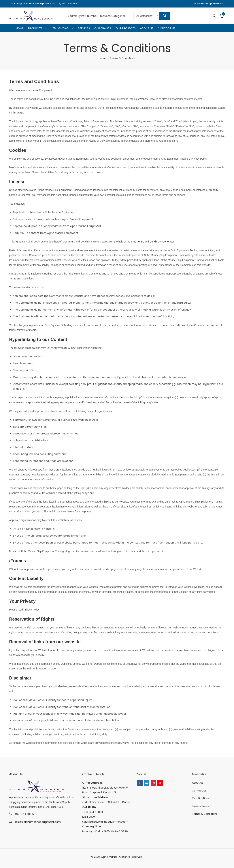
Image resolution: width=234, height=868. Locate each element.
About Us (198, 783)
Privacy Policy (201, 806)
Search (165, 16)
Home (103, 58)
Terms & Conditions (205, 814)
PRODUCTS (35, 28)
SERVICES (84, 28)
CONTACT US (167, 28)
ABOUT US (147, 28)
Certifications (201, 798)
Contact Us (199, 791)
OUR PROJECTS (126, 28)
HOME (20, 28)
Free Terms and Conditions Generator (152, 242)
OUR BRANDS (103, 28)
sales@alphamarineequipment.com (38, 822)
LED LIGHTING (60, 28)
